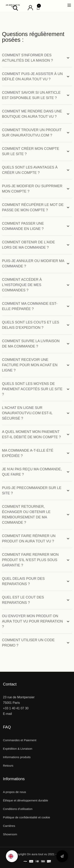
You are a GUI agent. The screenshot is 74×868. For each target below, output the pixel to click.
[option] (12, 856)
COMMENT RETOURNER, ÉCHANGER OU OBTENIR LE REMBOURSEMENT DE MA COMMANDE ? (26, 515)
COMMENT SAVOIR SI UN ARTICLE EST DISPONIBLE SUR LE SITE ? (31, 95)
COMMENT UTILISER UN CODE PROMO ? (28, 643)
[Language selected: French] (12, 856)
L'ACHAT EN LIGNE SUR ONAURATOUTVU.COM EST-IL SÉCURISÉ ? (27, 413)
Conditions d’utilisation (18, 809)
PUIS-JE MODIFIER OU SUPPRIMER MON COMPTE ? (32, 189)
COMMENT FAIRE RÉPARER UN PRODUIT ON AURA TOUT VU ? (29, 539)
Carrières (9, 826)
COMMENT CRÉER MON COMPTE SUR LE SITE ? (31, 151)
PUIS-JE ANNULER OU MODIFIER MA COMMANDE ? (33, 264)
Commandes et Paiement (20, 740)
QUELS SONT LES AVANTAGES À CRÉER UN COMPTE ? (30, 170)
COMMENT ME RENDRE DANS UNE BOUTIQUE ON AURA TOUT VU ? (32, 114)
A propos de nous (15, 792)
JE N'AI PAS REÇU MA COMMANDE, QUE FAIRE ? (32, 472)
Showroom (10, 834)
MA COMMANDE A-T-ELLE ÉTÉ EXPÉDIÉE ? (28, 453)
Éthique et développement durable (26, 800)
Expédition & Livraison (18, 749)
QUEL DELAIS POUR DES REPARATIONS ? (23, 581)
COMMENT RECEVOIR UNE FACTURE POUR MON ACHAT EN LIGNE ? (30, 365)
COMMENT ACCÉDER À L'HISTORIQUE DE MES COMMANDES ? (22, 285)
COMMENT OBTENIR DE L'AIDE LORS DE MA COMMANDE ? (28, 245)
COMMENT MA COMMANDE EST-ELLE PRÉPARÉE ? (30, 306)
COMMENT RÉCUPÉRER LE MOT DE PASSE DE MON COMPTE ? (33, 207)
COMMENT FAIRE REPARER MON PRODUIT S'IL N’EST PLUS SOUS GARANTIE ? (30, 560)
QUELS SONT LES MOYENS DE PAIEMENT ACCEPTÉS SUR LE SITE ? (32, 389)
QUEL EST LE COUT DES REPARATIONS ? (23, 600)
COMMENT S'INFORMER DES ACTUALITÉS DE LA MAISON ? (27, 58)
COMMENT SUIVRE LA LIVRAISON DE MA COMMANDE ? (31, 344)
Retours (8, 766)
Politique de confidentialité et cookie (27, 817)
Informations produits (17, 757)
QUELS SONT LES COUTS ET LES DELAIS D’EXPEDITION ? (30, 325)
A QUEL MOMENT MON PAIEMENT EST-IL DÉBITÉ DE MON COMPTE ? (31, 434)
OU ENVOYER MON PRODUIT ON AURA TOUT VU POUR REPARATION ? (32, 621)
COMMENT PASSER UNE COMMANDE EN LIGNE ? (23, 226)
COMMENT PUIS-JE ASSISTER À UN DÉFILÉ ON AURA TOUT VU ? (32, 76)
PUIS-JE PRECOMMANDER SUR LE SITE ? (32, 491)
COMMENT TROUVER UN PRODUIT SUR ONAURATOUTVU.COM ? (32, 133)
